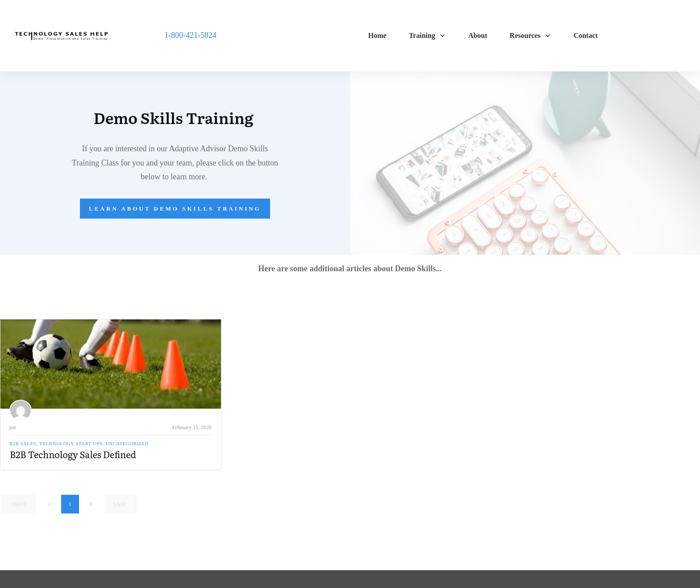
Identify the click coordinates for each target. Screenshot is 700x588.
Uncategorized (127, 444)
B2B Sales (23, 444)
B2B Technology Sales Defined (73, 454)
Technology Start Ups (71, 444)
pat (13, 427)
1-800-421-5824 (190, 35)
